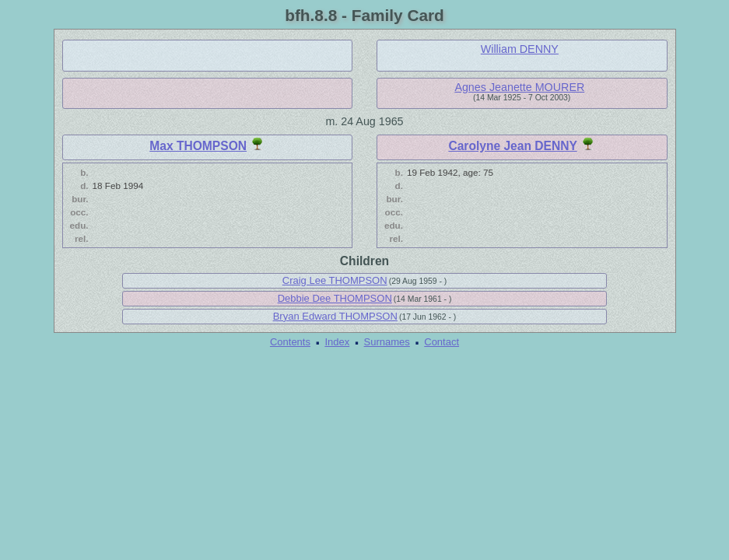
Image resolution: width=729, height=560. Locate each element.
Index (337, 342)
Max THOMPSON (198, 146)
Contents (290, 342)
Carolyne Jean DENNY (512, 146)
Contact (442, 342)
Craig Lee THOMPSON (335, 280)
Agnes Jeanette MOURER (519, 87)
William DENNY (520, 49)
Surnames (387, 342)
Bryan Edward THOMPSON (335, 316)
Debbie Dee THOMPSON (335, 298)
